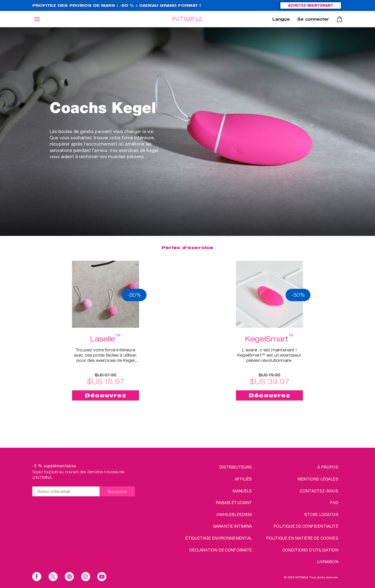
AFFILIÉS (243, 479)
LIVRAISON (328, 562)
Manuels (242, 491)
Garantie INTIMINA (232, 526)
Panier (340, 19)
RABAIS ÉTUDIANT (234, 502)
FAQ (334, 502)
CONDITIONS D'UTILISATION (310, 550)
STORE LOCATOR (321, 514)
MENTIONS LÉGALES (318, 479)
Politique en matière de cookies (302, 538)
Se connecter (313, 20)
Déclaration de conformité (221, 550)
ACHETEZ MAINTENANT (311, 6)
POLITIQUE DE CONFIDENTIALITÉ (306, 526)
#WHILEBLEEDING (234, 514)
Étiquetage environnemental (219, 538)
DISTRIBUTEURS (236, 467)
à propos (328, 467)
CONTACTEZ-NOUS (319, 491)
